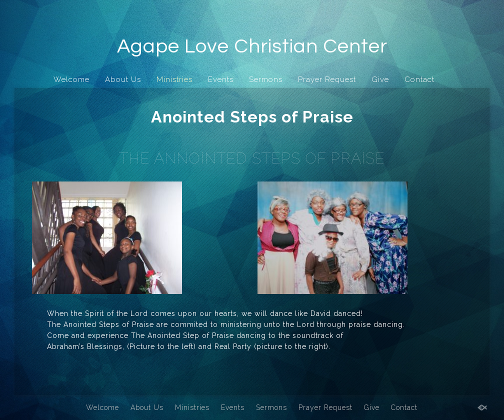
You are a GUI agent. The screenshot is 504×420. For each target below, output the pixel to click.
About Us (123, 79)
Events (221, 79)
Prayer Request (327, 79)
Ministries (174, 79)
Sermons (266, 79)
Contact (419, 79)
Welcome (71, 79)
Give (380, 79)
